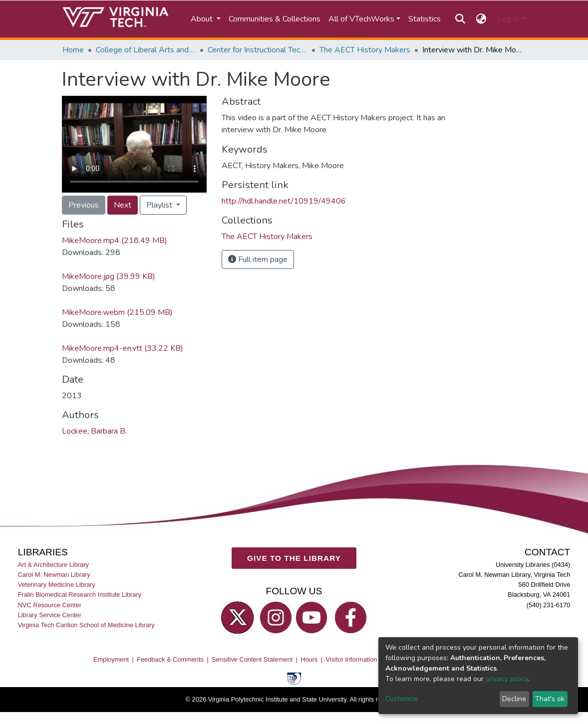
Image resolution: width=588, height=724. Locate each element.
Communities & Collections (275, 19)
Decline (514, 699)
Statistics (425, 19)
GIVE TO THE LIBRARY (294, 558)
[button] (481, 19)
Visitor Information (352, 660)
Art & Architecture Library (53, 565)
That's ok (550, 699)
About (203, 19)
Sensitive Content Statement (252, 660)
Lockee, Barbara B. (94, 431)
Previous (84, 205)
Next (123, 205)
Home (73, 50)
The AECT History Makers (365, 50)
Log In (508, 19)
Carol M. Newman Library (54, 575)
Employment (111, 660)
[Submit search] (460, 19)
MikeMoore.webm (117, 312)
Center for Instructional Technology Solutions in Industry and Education (258, 50)
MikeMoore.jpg (109, 276)
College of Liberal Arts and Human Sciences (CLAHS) (146, 50)
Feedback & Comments (170, 660)
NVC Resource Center (50, 605)
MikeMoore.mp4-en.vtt (123, 348)
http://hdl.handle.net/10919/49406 (284, 201)
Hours (309, 660)
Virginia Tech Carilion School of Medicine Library (86, 625)
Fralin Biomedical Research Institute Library (80, 595)
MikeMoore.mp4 (115, 241)
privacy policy (507, 679)
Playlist (160, 205)
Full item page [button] (258, 259)
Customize (402, 699)
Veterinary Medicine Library (57, 585)
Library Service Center (50, 615)
